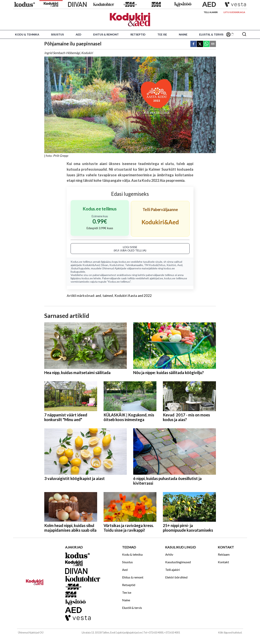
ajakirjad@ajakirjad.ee (130, 632)
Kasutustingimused (178, 562)
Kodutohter (117, 265)
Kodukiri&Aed (91, 265)
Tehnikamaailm (134, 265)
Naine (183, 34)
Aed (79, 34)
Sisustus (57, 34)
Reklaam (224, 554)
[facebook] (193, 44)
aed (98, 296)
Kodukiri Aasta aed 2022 (133, 296)
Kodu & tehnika (27, 34)
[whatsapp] (206, 44)
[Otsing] (244, 34)
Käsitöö (171, 265)
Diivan (105, 265)
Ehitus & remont (106, 34)
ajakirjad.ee (156, 278)
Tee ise (162, 34)
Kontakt (223, 562)
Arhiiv (169, 554)
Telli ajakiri (211, 12)
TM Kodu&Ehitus (155, 265)
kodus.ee (124, 262)
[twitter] (200, 44)
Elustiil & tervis (211, 34)
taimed (108, 296)
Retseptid (138, 34)
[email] (213, 44)
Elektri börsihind (176, 577)
